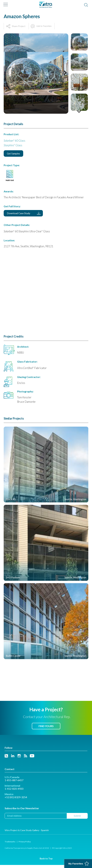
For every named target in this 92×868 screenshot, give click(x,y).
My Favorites (76, 864)
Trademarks (10, 842)
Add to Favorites (44, 26)
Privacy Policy (25, 842)
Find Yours (46, 726)
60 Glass (14, 141)
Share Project (19, 26)
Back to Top (46, 858)
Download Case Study (19, 213)
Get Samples (13, 153)
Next (64, 77)
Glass (13, 145)
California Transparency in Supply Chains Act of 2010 (27, 848)
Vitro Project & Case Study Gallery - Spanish (27, 830)
